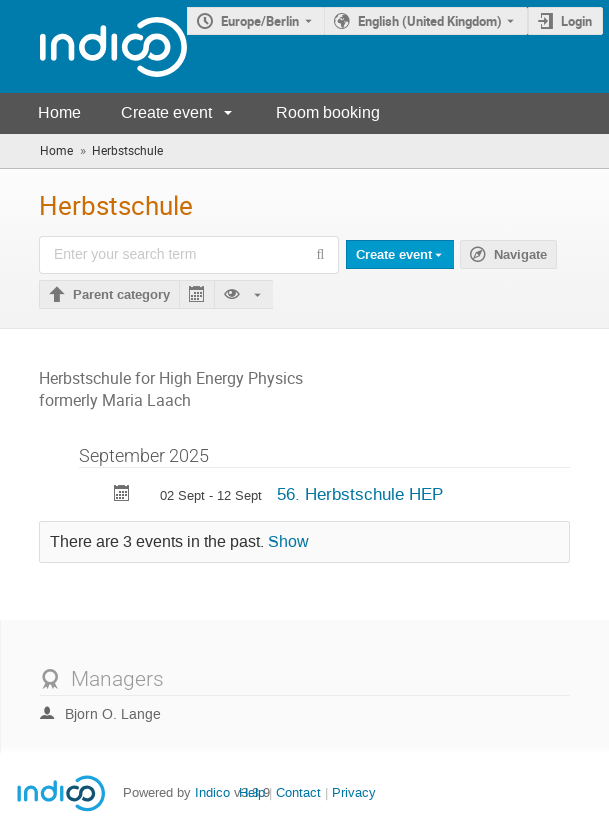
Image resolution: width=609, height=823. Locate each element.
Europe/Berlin (260, 21)
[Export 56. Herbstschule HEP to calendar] (122, 495)
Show (288, 542)
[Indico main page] (93, 46)
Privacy (354, 792)
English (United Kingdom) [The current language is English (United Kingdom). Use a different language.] (430, 21)
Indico (212, 792)
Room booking (328, 112)
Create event (166, 112)
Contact (298, 792)
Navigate (520, 255)
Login (576, 21)
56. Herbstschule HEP (360, 494)
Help (252, 792)
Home (59, 112)
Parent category (121, 295)
